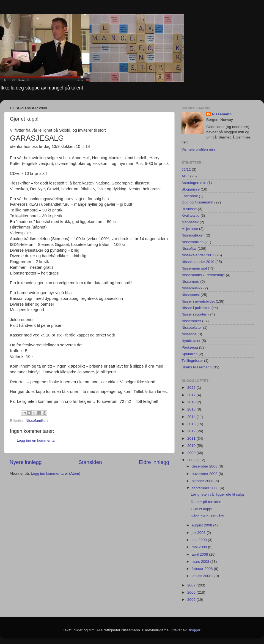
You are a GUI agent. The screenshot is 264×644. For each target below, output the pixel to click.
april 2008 (200, 554)
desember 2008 (205, 466)
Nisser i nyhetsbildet (198, 301)
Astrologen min (194, 183)
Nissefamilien (37, 421)
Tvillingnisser (192, 361)
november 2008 (205, 474)
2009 (192, 453)
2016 (192, 402)
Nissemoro (190, 282)
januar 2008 (202, 576)
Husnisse (189, 209)
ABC (185, 176)
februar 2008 (203, 569)
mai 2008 (200, 547)
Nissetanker (191, 321)
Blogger (194, 630)
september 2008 (206, 488)
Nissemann (222, 114)
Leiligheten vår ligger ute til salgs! (218, 494)
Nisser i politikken (196, 308)
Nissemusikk (192, 288)
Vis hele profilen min (198, 149)
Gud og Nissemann (197, 202)
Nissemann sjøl (194, 268)
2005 (192, 600)
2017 (192, 395)
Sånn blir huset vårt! (207, 516)
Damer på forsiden (206, 502)
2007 (192, 585)
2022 (192, 388)
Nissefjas (189, 248)
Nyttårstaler (191, 341)
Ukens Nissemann (197, 367)
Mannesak (190, 222)
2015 (192, 409)
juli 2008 (199, 533)
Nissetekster (192, 328)
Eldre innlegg (154, 462)
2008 (192, 460)
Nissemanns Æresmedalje (203, 275)
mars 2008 (201, 562)
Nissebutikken (193, 235)
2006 (192, 592)
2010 (192, 446)
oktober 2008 (203, 481)
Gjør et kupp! (202, 509)
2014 (192, 417)
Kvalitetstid (190, 215)
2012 (192, 431)
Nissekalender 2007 (198, 255)
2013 (192, 424)
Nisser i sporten (194, 314)
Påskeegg (190, 347)
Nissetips (189, 334)
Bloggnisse (191, 189)
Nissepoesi (191, 295)
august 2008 (202, 525)
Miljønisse (190, 229)
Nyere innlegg (26, 462)
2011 (192, 438)
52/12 (186, 169)
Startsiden (90, 462)
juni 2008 (200, 540)
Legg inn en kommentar (36, 440)
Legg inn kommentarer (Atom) (55, 473)
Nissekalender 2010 (198, 262)
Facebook (190, 196)
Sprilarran (190, 354)
